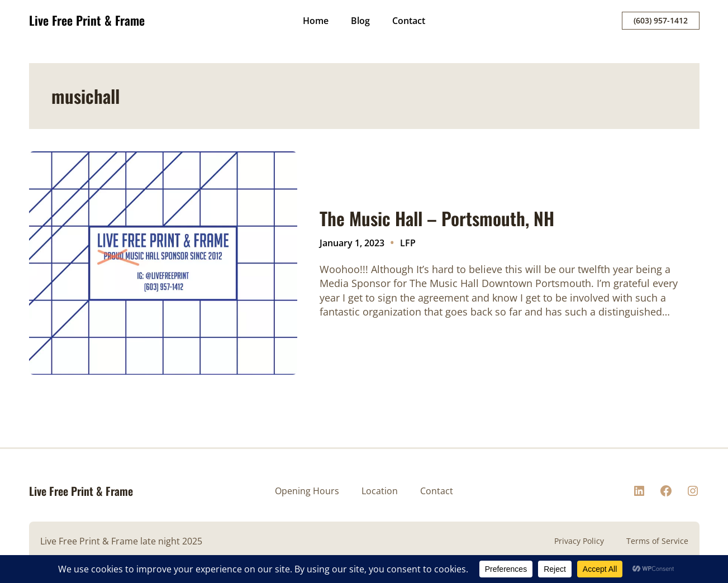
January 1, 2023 (352, 243)
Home (316, 21)
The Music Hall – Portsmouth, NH (437, 218)
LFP (408, 243)
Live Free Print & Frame (87, 20)
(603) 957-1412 (661, 20)
